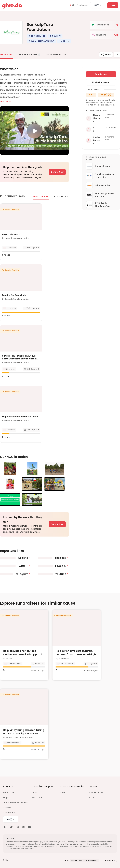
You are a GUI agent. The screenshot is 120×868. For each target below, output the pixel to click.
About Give (9, 792)
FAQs (34, 792)
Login (113, 5)
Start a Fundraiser (101, 82)
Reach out (37, 797)
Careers (7, 808)
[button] (37, 36)
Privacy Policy (111, 860)
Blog (5, 797)
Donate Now (57, 172)
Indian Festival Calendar (15, 803)
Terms (67, 860)
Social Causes (96, 792)
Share (106, 55)
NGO (62, 792)
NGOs (91, 797)
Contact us (9, 813)
